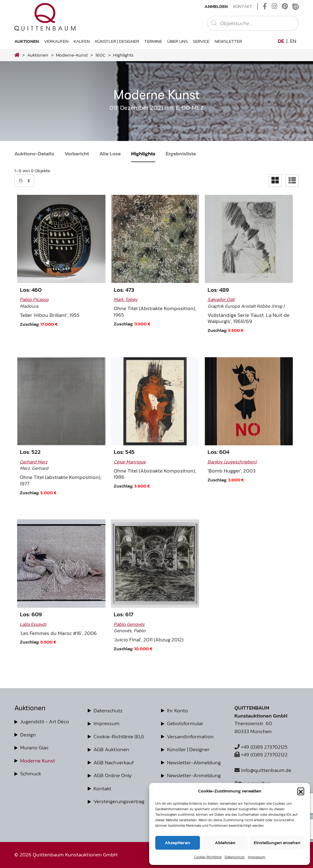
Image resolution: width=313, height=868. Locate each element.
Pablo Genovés (129, 624)
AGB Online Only (113, 775)
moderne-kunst (72, 55)
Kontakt (243, 6)
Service (201, 41)
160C (100, 55)
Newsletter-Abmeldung (194, 762)
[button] (301, 791)
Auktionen (27, 41)
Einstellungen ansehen (277, 842)
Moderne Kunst (38, 761)
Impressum (257, 857)
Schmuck (31, 773)
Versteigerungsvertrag (119, 801)
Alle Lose (110, 154)
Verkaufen (56, 41)
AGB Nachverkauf (114, 762)
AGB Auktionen (111, 749)
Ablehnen (225, 842)
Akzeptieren (177, 842)
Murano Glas (34, 747)
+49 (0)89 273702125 (261, 747)
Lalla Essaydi (33, 624)
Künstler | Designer (117, 41)
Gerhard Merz (34, 462)
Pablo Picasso (34, 299)
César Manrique (130, 462)
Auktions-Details (34, 154)
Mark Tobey (126, 299)
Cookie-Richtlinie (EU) (119, 736)
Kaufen (82, 41)
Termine (153, 41)
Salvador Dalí (221, 299)
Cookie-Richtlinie (208, 857)
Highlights (143, 154)
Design (28, 735)
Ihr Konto (177, 710)
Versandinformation (190, 736)
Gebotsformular (185, 723)
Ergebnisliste (181, 154)
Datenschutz (235, 857)
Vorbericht (77, 154)
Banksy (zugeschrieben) (232, 462)
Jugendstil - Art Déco (45, 721)
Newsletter (228, 41)
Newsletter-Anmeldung (194, 775)
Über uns (177, 41)
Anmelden (216, 6)
